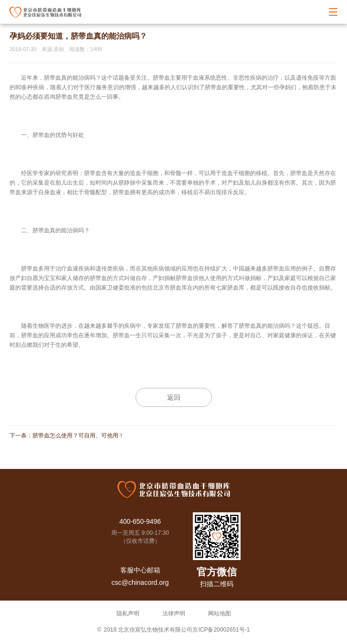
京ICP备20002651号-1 (221, 630)
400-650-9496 (140, 521)
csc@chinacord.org (140, 582)
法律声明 (174, 613)
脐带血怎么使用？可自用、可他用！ (78, 436)
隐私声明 (128, 613)
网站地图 (220, 613)
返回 (174, 397)
